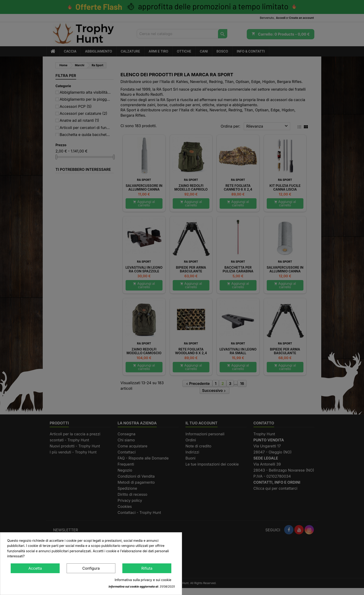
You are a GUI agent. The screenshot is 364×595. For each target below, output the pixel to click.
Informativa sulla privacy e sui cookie (143, 580)
